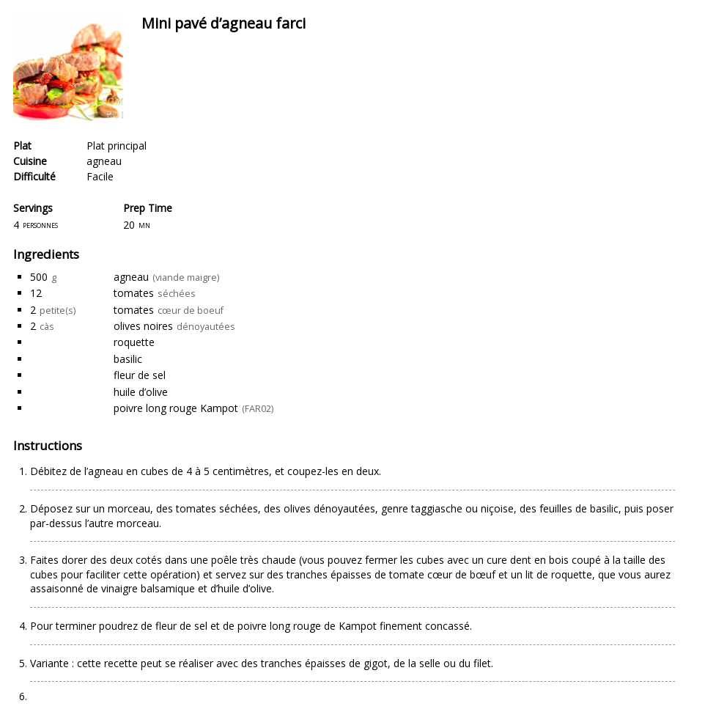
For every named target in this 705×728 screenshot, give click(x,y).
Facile (100, 176)
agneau (104, 161)
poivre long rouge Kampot (176, 408)
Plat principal (117, 146)
